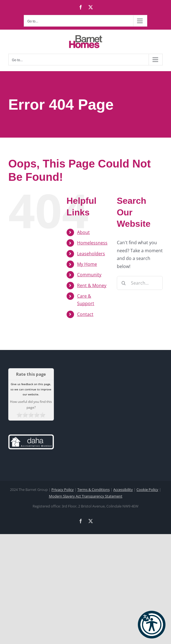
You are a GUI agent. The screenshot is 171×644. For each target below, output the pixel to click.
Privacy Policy (63, 490)
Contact (85, 314)
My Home (87, 264)
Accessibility (123, 490)
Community (89, 275)
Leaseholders (91, 254)
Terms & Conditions (94, 490)
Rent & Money (92, 285)
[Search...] (140, 283)
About (83, 232)
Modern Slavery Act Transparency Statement (86, 496)
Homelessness (92, 243)
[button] (152, 625)
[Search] (124, 283)
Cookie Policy (147, 490)
